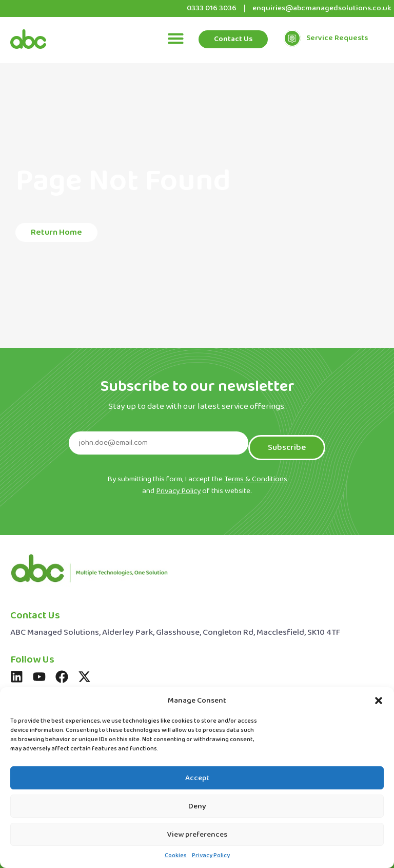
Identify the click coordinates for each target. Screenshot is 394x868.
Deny (197, 806)
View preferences (197, 835)
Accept (197, 778)
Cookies (176, 856)
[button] (379, 701)
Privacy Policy (211, 856)
